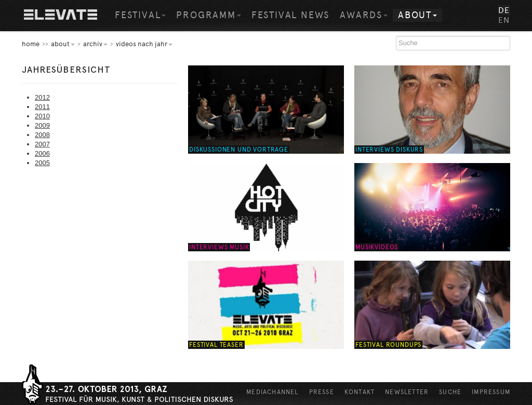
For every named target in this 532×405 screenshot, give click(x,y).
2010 (42, 116)
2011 (42, 107)
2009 (42, 125)
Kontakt (360, 392)
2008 (42, 135)
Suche (450, 392)
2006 (42, 153)
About (417, 15)
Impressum (491, 392)
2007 (42, 144)
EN (504, 20)
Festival (140, 15)
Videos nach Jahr (144, 44)
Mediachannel (272, 392)
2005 (42, 163)
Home (61, 16)
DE (504, 10)
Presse (322, 392)
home (31, 44)
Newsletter (407, 392)
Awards (364, 15)
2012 (42, 97)
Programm (208, 15)
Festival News (290, 15)
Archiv (95, 44)
